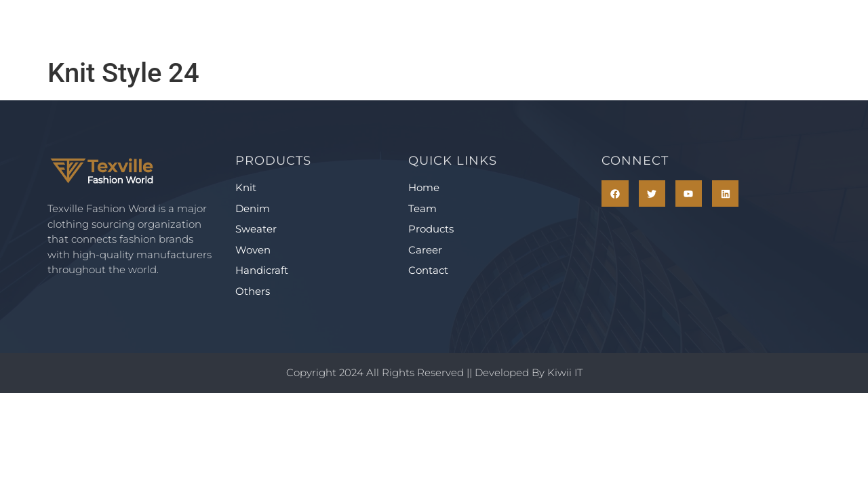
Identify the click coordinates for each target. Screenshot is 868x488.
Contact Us (592, 26)
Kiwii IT (565, 372)
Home (260, 26)
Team (330, 26)
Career (500, 26)
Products (412, 26)
